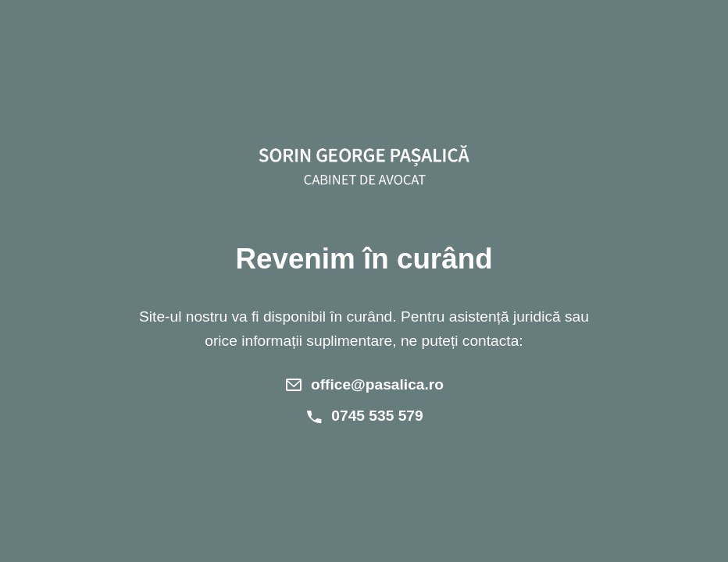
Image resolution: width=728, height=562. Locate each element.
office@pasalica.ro (377, 384)
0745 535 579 (377, 416)
